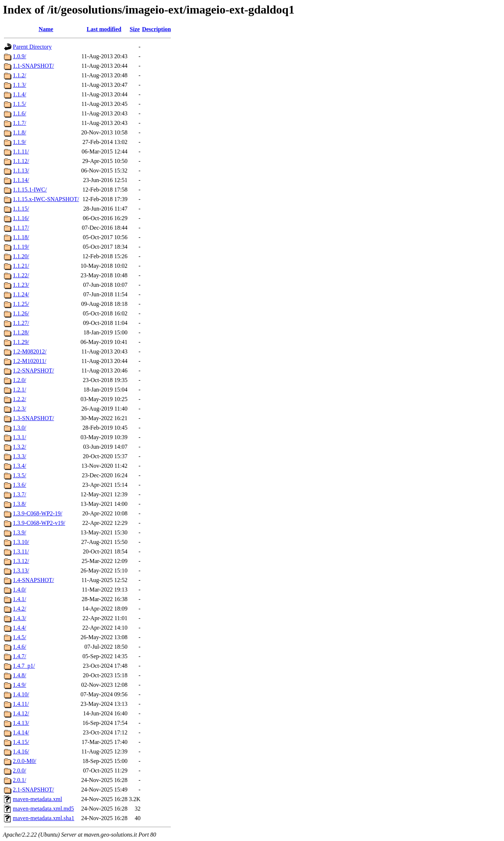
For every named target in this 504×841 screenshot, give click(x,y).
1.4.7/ (19, 656)
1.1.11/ (21, 151)
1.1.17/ (21, 228)
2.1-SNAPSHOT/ (33, 790)
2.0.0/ (19, 770)
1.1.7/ (19, 123)
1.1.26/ (21, 313)
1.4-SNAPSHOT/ (33, 580)
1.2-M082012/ (30, 351)
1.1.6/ (19, 113)
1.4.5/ (19, 637)
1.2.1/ (19, 390)
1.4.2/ (19, 609)
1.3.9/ (19, 532)
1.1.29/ (21, 342)
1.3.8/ (19, 504)
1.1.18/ (21, 237)
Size (135, 29)
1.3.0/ (19, 428)
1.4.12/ (21, 713)
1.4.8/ (19, 675)
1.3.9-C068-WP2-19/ (38, 513)
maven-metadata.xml (38, 799)
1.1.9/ (19, 142)
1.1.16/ (21, 218)
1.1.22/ (21, 275)
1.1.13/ (21, 171)
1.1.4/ (19, 94)
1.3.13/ (21, 570)
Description (156, 29)
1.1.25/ (21, 304)
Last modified (104, 29)
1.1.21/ (21, 266)
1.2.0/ (19, 380)
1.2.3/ (19, 409)
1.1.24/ (21, 294)
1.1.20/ (21, 256)
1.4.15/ (21, 742)
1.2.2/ (19, 399)
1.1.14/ (21, 180)
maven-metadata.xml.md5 (43, 809)
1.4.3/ (19, 618)
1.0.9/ (19, 56)
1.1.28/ (21, 332)
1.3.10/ (21, 542)
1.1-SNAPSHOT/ (33, 66)
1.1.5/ (19, 104)
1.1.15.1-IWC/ (30, 190)
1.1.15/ (21, 209)
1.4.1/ (19, 599)
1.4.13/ (21, 723)
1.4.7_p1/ (24, 666)
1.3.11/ (21, 551)
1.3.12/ (21, 561)
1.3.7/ (19, 494)
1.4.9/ (19, 685)
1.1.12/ (21, 161)
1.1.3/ (19, 85)
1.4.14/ (21, 732)
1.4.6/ (19, 647)
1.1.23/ (21, 285)
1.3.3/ (19, 456)
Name (46, 29)
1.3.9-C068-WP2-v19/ (39, 523)
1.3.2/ (19, 447)
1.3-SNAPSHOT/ (33, 418)
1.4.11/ (21, 704)
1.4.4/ (19, 628)
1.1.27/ (21, 323)
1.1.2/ (19, 75)
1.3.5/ (19, 475)
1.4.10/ (21, 694)
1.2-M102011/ (29, 361)
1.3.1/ (19, 437)
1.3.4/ (19, 466)
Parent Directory (32, 47)
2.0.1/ (19, 780)
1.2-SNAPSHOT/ (33, 371)
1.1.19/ (21, 247)
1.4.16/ (21, 751)
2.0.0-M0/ (25, 761)
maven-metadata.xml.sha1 (44, 818)
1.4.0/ (19, 590)
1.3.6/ (19, 485)
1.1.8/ (19, 132)
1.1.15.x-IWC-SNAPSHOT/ (46, 199)
